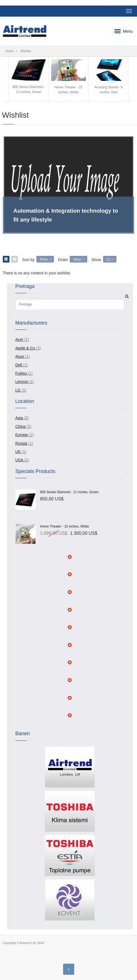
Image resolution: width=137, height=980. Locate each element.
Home (10, 51)
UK (21, 447)
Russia (24, 438)
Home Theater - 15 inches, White (68, 77)
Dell (22, 360)
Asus (23, 351)
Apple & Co (28, 343)
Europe (24, 430)
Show (96, 255)
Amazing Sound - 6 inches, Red (109, 77)
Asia (22, 413)
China (23, 421)
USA (22, 455)
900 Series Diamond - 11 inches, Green (29, 77)
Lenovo (25, 377)
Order (63, 255)
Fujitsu (24, 368)
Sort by (28, 255)
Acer (22, 335)
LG (21, 385)
